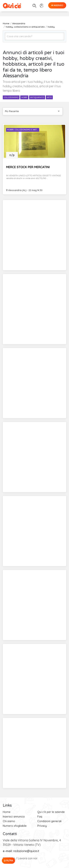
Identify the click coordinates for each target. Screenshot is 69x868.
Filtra (8, 861)
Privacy (42, 826)
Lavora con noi (28, 858)
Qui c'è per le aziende (51, 812)
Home (7, 812)
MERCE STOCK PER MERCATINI (28, 167)
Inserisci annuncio (14, 816)
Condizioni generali (49, 821)
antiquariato (37, 97)
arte (49, 97)
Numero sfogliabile (15, 826)
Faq (40, 816)
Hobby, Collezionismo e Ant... (23, 130)
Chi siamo (9, 821)
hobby (24, 97)
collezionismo (11, 97)
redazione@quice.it (26, 851)
